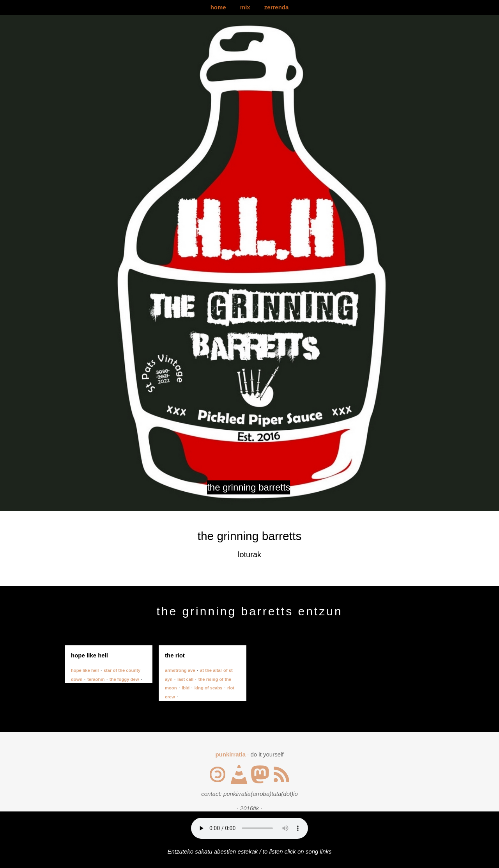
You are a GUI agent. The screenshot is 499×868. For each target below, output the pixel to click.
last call (185, 679)
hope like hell (85, 670)
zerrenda (277, 7)
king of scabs (209, 688)
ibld (186, 688)
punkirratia (230, 754)
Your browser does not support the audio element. (249, 828)
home (218, 7)
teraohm (96, 679)
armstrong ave (180, 670)
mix (245, 7)
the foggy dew (124, 679)
